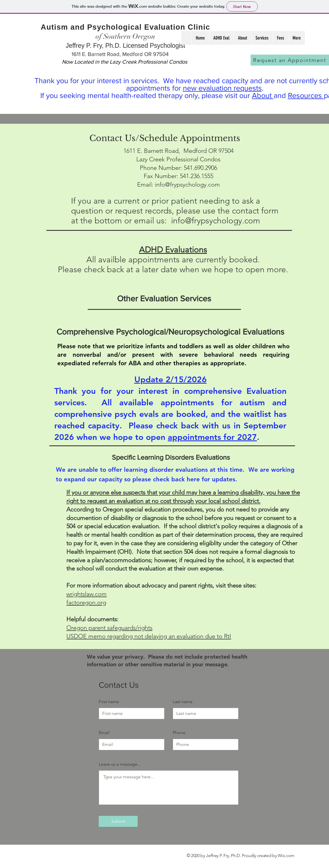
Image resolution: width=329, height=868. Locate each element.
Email (104, 733)
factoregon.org (86, 602)
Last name (183, 702)
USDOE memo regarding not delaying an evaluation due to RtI (149, 636)
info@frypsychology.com (187, 185)
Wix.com (286, 856)
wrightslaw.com (86, 594)
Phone (179, 733)
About (263, 95)
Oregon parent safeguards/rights (109, 628)
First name (109, 702)
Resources (306, 95)
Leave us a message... (120, 764)
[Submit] (118, 821)
